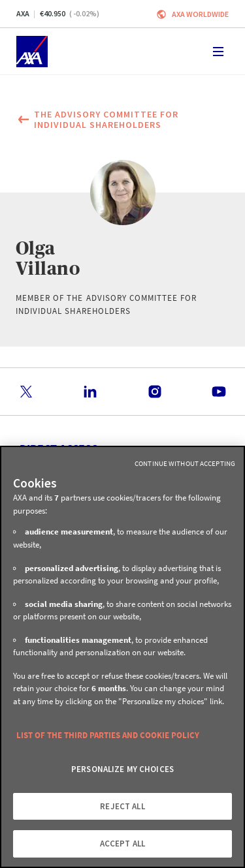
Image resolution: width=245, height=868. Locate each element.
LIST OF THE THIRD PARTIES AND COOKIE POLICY (108, 735)
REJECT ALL (122, 806)
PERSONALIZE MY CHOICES (122, 769)
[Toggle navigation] (218, 52)
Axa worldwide (200, 14)
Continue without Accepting (185, 463)
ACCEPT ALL (122, 844)
